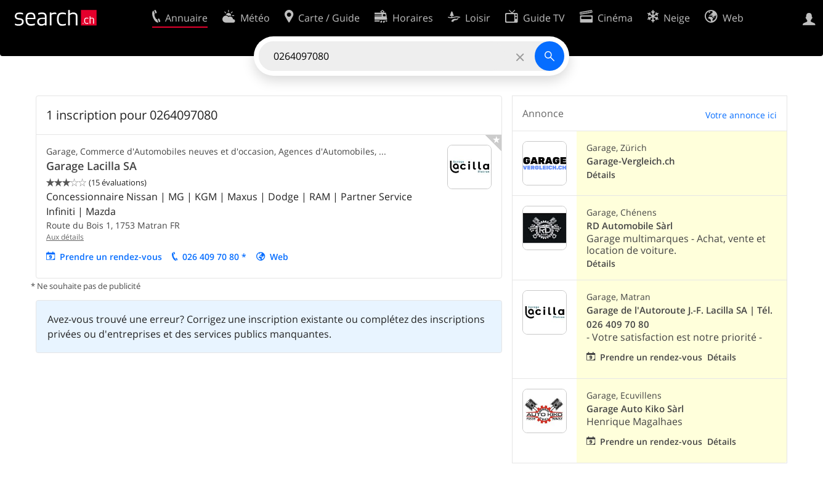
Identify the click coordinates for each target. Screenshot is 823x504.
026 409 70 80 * (214, 257)
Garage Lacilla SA (91, 166)
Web (279, 257)
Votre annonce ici (741, 115)
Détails (601, 175)
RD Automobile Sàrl (630, 226)
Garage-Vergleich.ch (631, 161)
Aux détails (65, 237)
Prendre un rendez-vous (111, 257)
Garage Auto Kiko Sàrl (635, 409)
